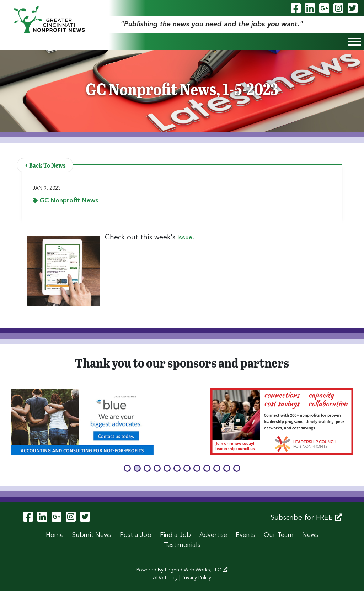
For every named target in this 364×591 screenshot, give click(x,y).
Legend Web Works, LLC (196, 570)
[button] (127, 468)
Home (55, 535)
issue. (187, 238)
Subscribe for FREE (306, 518)
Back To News (45, 165)
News (310, 535)
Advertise (213, 535)
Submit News (92, 535)
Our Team (279, 535)
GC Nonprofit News (66, 201)
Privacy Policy (196, 578)
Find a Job (175, 535)
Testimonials (182, 545)
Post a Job (136, 535)
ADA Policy (165, 578)
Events (245, 535)
